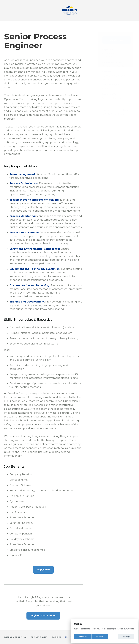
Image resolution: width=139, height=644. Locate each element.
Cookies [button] (56, 637)
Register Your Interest (43, 616)
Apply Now (43, 570)
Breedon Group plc (15, 637)
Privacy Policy (39, 637)
